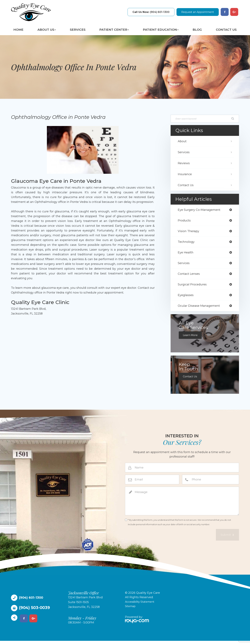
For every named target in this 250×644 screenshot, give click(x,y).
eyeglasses (186, 298)
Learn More (191, 338)
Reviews (184, 163)
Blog (197, 30)
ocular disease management (201, 309)
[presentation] (149, 538)
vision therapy (189, 232)
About (183, 141)
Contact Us (226, 30)
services (184, 265)
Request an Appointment (198, 12)
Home (18, 30)
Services (78, 30)
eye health (186, 254)
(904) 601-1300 (151, 12)
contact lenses (190, 276)
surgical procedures (194, 287)
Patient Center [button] (114, 30)
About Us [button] (47, 30)
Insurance (185, 174)
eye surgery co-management (201, 210)
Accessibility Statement (142, 605)
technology (187, 243)
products (185, 221)
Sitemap (131, 609)
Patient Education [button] (161, 30)
